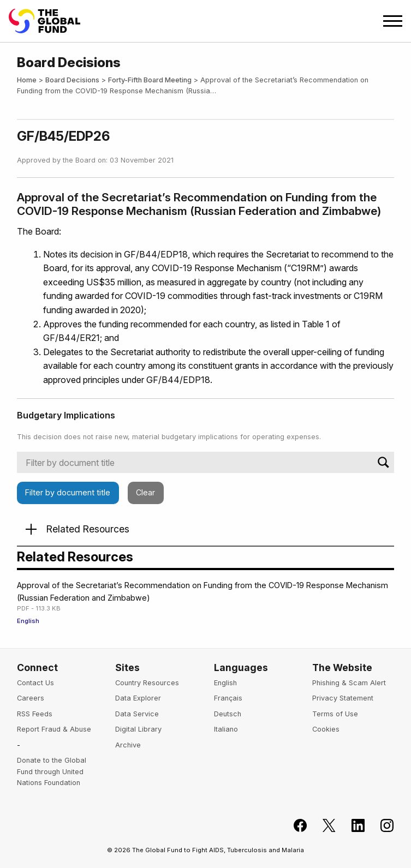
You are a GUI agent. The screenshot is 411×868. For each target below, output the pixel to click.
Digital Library (138, 729)
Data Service (137, 714)
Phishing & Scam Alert (349, 683)
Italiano (226, 729)
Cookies (326, 729)
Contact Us (35, 683)
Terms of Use (335, 714)
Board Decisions (72, 80)
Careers (31, 698)
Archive (128, 745)
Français (228, 698)
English (28, 621)
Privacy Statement (343, 698)
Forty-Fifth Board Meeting (150, 80)
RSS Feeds (35, 714)
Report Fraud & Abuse (54, 729)
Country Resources (147, 683)
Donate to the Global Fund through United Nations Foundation (52, 771)
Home (27, 80)
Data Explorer (138, 698)
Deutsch (228, 714)
